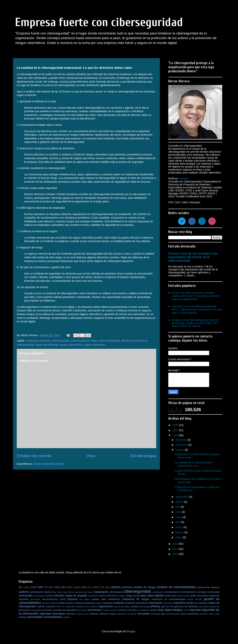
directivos (127, 341)
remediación (144, 610)
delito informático (199, 596)
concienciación (172, 592)
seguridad (195, 610)
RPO (84, 587)
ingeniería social (184, 603)
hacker (62, 603)
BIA (20, 587)
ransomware (95, 610)
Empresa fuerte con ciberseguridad (99, 22)
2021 (176, 549)
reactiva (106, 610)
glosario (46, 603)
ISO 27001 (54, 587)
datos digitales (156, 596)
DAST (34, 587)
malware (203, 603)
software (94, 614)
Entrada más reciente (34, 456)
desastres (24, 599)
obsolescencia (82, 607)
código (122, 596)
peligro (127, 607)
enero (179, 537)
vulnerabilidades (53, 617)
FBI (46, 587)
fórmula (199, 599)
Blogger (131, 631)
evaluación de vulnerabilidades (169, 599)
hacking (79, 603)
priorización (25, 610)
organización (106, 606)
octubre (180, 450)
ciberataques (116, 592)
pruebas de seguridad (65, 610)
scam (186, 610)
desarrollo (214, 596)
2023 (176, 435)
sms (87, 614)
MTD (69, 587)
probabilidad (37, 610)
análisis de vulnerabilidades (177, 587)
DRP (41, 587)
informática (168, 603)
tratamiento (193, 614)
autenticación (37, 592)
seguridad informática (52, 614)
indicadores (142, 603)
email (63, 599)
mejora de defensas (47, 345)
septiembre (182, 497)
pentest (135, 607)
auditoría (24, 592)
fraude (191, 599)
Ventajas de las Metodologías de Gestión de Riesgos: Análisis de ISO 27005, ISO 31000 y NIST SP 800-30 (195, 323)
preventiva (204, 607)
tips (163, 614)
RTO (90, 587)
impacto (99, 603)
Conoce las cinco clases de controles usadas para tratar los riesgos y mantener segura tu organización (196, 296)
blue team (57, 592)
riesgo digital (164, 610)
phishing (155, 606)
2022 (176, 544)
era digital (84, 599)
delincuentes (184, 596)
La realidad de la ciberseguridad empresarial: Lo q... (193, 464)
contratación (39, 596)
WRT (108, 587)
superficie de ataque (127, 614)
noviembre (182, 445)
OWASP (77, 587)
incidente (119, 603)
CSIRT (26, 587)
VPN (102, 587)
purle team (82, 610)
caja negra (88, 592)
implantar (108, 603)
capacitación (101, 592)
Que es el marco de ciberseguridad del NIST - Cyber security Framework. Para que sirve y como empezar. (197, 310)
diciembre (181, 440)
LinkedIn (183, 179)
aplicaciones (204, 587)
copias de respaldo (76, 596)
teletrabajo (156, 614)
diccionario (35, 599)
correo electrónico (108, 596)
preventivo (215, 607)
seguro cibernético (95, 345)
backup (48, 592)
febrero (180, 532)
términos (204, 614)
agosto (180, 502)
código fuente (132, 596)
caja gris (78, 592)
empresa (72, 599)
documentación (50, 599)
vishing (22, 617)
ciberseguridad (61, 341)
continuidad (213, 592)
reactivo (114, 610)
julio (178, 507)
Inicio (91, 456)
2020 (176, 554)
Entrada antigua (143, 456)
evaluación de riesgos (136, 599)
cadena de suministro (38, 341)
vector (211, 614)
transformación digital (176, 614)
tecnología (144, 614)
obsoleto (94, 607)
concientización (189, 592)
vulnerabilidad (35, 617)
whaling (66, 617)
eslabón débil (99, 599)
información (155, 603)
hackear (54, 603)
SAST (96, 587)
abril (178, 522)
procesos (48, 610)
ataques (215, 587)
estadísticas (114, 599)
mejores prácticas (46, 607)
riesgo (153, 610)
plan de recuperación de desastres (180, 607)
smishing (80, 614)
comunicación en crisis (84, 341)
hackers (70, 603)
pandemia (119, 607)
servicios (70, 614)
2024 (176, 430)
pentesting (145, 607)
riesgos (178, 610)
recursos (123, 610)
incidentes (130, 603)
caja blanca (68, 592)
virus (217, 614)
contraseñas (26, 596)
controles (59, 596)
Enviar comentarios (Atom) (49, 464)
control (49, 596)
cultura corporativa (109, 341)
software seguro (108, 614)
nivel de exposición (65, 607)
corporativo (93, 596)
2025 (176, 425)
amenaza (127, 587)
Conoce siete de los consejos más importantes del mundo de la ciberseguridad (193, 257)
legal (196, 603)
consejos (202, 592)
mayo (179, 517)
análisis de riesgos (145, 587)
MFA (64, 587)
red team (133, 610)
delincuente (171, 596)
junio (178, 512)
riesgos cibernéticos (71, 345)
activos (116, 587)
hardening (89, 603)
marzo (179, 527)
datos (144, 596)
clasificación (158, 592)
